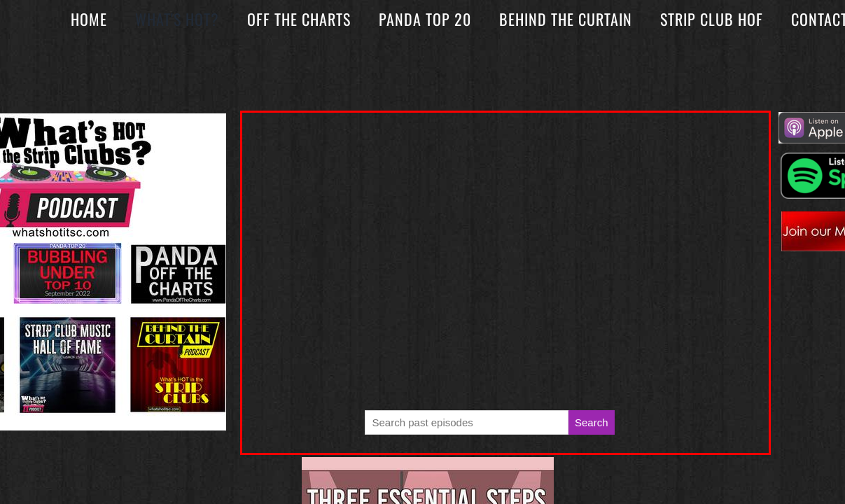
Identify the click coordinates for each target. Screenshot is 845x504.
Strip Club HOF (712, 19)
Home (89, 19)
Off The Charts (299, 19)
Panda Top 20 (425, 19)
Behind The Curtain (566, 19)
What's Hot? (177, 19)
